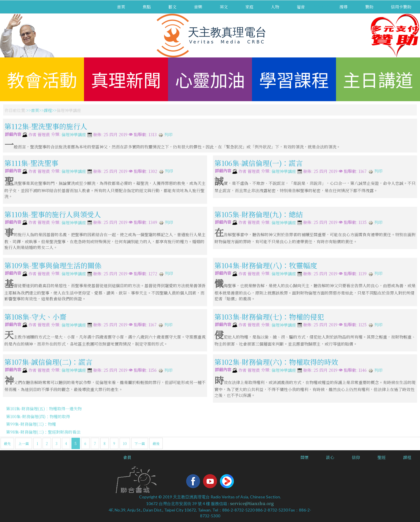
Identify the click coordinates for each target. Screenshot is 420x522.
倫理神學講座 (74, 135)
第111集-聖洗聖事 (31, 163)
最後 (156, 443)
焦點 (147, 7)
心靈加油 (210, 79)
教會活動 (42, 79)
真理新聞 (126, 79)
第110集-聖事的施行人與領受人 (53, 214)
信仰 (356, 457)
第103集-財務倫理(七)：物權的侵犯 (269, 316)
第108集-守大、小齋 (35, 316)
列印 (165, 134)
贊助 (369, 7)
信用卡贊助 (401, 7)
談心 (330, 457)
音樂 (198, 7)
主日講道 (378, 79)
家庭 (249, 7)
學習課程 (294, 79)
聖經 (381, 457)
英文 (224, 7)
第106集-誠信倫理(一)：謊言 (259, 163)
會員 (127, 457)
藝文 (172, 7)
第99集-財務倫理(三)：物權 (31, 424)
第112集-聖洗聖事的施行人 (46, 126)
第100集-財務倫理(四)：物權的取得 (38, 416)
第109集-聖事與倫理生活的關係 (53, 265)
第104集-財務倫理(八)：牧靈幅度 (266, 265)
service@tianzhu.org (252, 503)
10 (125, 443)
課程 (48, 110)
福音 (301, 7)
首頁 (121, 7)
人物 (275, 7)
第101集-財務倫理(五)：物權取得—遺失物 (44, 409)
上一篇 (24, 443)
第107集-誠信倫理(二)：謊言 (48, 362)
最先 (7, 443)
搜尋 (344, 7)
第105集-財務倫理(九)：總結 (259, 214)
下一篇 (140, 443)
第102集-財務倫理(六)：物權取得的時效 (276, 362)
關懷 (304, 457)
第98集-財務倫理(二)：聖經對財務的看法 (43, 432)
